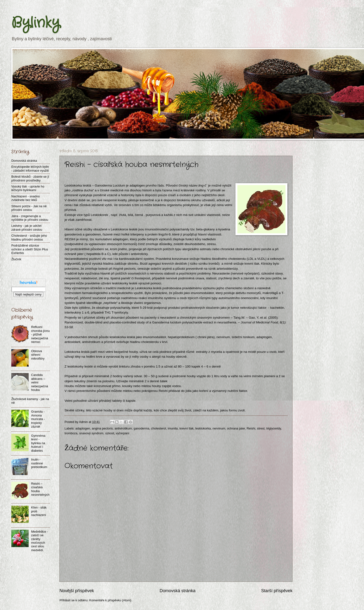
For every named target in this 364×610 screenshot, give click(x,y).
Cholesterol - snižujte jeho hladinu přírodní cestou (29, 237)
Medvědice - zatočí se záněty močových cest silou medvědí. (39, 541)
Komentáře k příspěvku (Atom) (110, 600)
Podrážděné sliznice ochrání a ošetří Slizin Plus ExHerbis (30, 249)
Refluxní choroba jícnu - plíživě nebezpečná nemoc (40, 334)
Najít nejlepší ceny (29, 294)
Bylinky (36, 23)
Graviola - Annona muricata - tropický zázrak (38, 419)
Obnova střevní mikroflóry (38, 355)
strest (261, 428)
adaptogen (137, 185)
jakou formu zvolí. (233, 410)
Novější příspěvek (77, 591)
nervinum (219, 428)
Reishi (251, 428)
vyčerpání (123, 433)
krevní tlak (186, 428)
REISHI (70, 239)
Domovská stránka (178, 591)
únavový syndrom (91, 433)
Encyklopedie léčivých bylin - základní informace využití (30, 168)
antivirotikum (123, 428)
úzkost (110, 433)
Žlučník (16, 259)
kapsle (131, 401)
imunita (173, 428)
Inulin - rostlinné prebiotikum (39, 463)
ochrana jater (236, 428)
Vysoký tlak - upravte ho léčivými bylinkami (28, 188)
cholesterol (158, 428)
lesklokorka (203, 428)
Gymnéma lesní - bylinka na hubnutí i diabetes (38, 443)
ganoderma (141, 428)
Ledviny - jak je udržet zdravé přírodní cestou (27, 228)
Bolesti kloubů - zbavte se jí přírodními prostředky (30, 178)
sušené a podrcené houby (177, 376)
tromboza (71, 433)
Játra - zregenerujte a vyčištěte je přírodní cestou (30, 218)
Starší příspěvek (277, 591)
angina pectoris (102, 428)
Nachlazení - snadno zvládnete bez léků (26, 198)
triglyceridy (274, 428)
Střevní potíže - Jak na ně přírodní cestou (29, 208)
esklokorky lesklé (80, 366)
